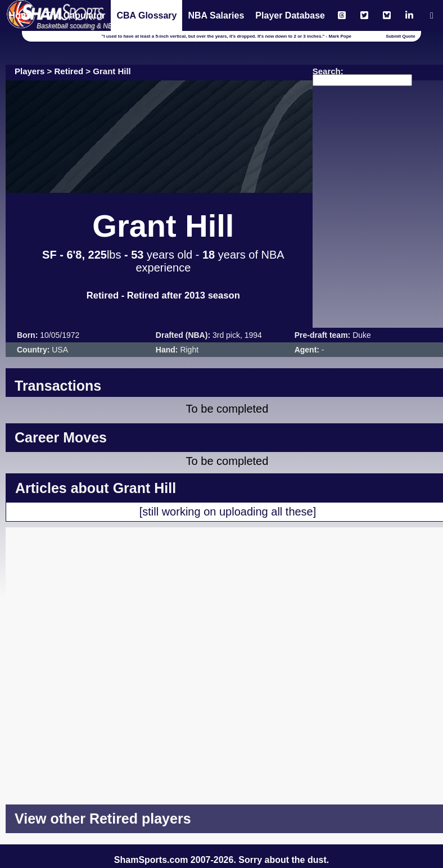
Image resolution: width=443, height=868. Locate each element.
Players (30, 71)
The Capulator (75, 15)
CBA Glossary (146, 15)
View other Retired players (103, 819)
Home (21, 15)
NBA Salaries (216, 15)
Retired (69, 71)
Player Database (290, 15)
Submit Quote (400, 36)
